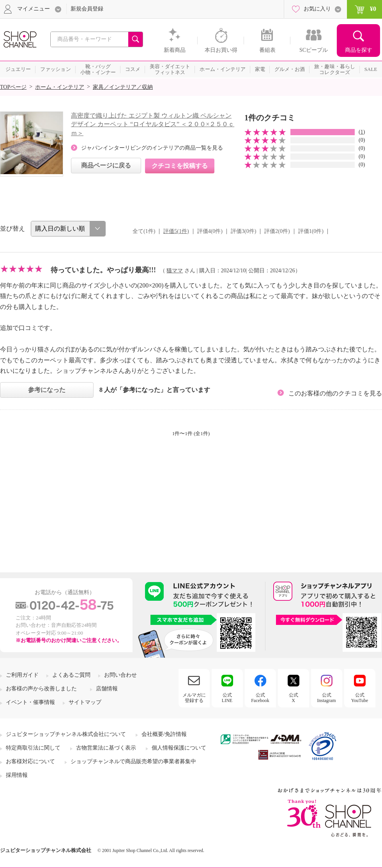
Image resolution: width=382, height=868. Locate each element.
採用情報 (17, 775)
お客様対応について (30, 761)
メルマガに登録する (194, 698)
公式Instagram (327, 698)
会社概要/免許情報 (164, 734)
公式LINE (227, 698)
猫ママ (175, 271)
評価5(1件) (176, 231)
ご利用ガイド (22, 675)
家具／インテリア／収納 (123, 87)
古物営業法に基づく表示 (106, 748)
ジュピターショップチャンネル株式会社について (66, 734)
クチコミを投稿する (180, 166)
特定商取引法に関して (33, 748)
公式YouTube (360, 698)
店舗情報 (107, 689)
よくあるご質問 (71, 675)
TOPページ (13, 87)
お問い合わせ (120, 675)
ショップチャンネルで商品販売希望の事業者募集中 (133, 761)
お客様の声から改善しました (41, 689)
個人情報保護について (179, 748)
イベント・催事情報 (30, 702)
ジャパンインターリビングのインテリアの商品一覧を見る (152, 148)
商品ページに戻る (106, 165)
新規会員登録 (87, 9)
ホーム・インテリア (60, 87)
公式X (294, 698)
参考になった (47, 390)
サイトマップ (85, 702)
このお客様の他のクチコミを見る (335, 393)
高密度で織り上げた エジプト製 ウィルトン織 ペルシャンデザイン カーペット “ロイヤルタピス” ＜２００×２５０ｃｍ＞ (153, 124)
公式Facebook (260, 698)
